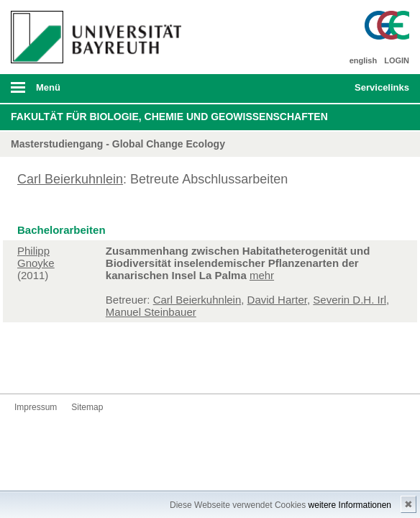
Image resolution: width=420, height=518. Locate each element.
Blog (118, 367)
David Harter (277, 300)
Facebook (26, 367)
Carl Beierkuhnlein (70, 179)
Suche (305, 88)
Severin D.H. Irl (350, 300)
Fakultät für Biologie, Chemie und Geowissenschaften (169, 117)
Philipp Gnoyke (36, 257)
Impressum (36, 407)
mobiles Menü (93, 92)
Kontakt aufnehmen (141, 367)
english (364, 60)
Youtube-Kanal (95, 367)
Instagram (72, 367)
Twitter (49, 367)
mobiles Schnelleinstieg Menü (375, 92)
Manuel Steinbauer (151, 312)
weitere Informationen (350, 505)
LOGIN (397, 60)
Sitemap (87, 407)
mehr (262, 275)
